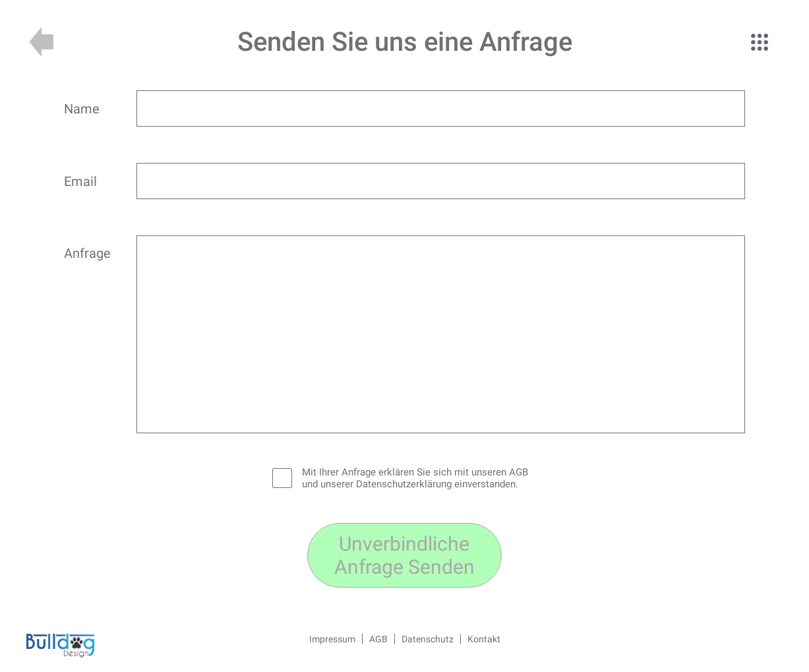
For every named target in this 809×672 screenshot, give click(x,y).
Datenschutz (428, 639)
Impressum (332, 639)
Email (80, 181)
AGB (378, 639)
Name (82, 109)
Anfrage (87, 253)
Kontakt (484, 639)
